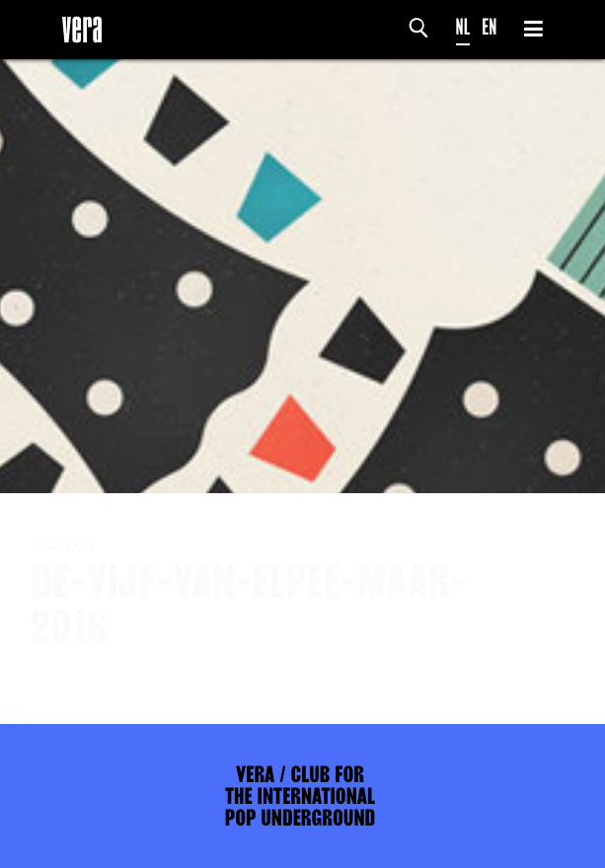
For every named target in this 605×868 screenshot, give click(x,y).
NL (463, 27)
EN (489, 27)
